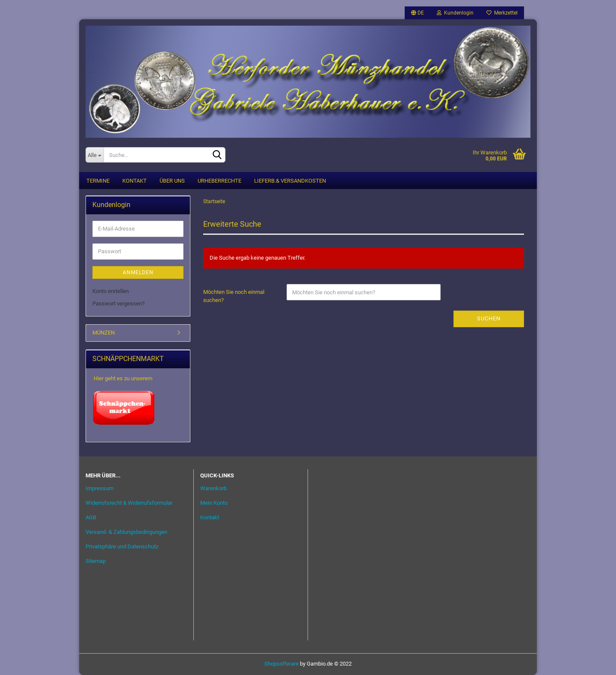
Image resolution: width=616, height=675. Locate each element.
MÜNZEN (104, 333)
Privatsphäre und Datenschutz (122, 546)
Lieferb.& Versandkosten (290, 181)
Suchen (489, 318)
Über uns (172, 181)
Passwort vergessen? (118, 303)
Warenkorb (213, 488)
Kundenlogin (455, 13)
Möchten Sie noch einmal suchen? (234, 296)
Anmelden (138, 272)
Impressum (99, 488)
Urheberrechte (219, 181)
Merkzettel (502, 13)
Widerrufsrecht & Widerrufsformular (129, 503)
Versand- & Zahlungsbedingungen (126, 532)
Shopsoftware (281, 664)
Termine (98, 181)
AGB (91, 517)
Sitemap (96, 561)
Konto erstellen (111, 291)
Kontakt (135, 181)
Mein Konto (214, 503)
